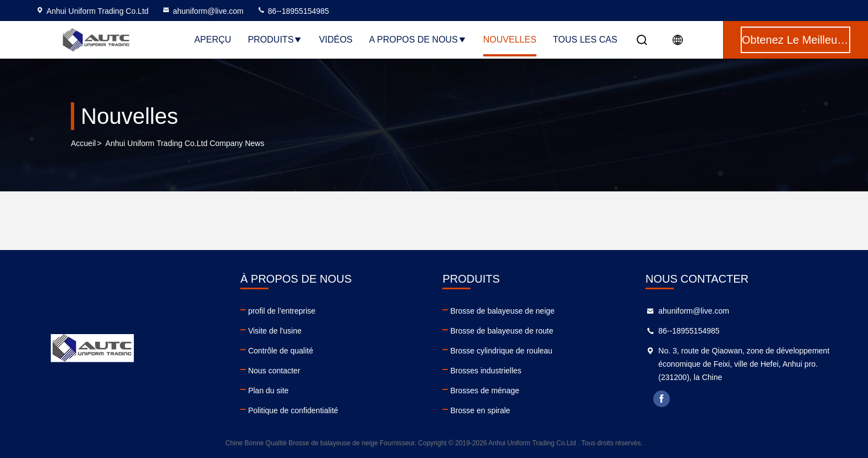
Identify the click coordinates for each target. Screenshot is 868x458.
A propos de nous (418, 40)
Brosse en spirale (480, 410)
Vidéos (335, 40)
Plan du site (268, 391)
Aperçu (213, 40)
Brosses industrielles (485, 371)
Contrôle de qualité (281, 351)
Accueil (83, 143)
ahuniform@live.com (203, 11)
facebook (662, 399)
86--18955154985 (293, 11)
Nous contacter (274, 371)
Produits (275, 40)
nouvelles (510, 40)
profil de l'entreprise (282, 311)
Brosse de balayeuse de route (502, 331)
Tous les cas (585, 40)
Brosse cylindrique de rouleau (501, 351)
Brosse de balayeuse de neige (502, 311)
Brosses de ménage (485, 391)
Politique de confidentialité (293, 410)
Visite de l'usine (275, 331)
